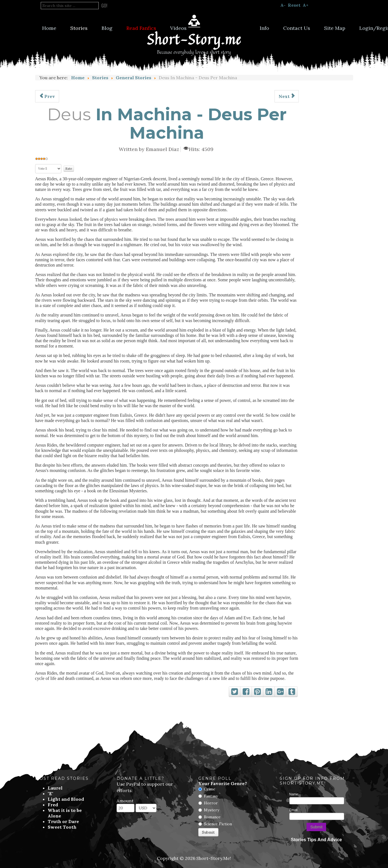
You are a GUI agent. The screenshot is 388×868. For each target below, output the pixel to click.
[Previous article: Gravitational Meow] (47, 96)
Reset (294, 5)
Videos (178, 28)
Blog (107, 28)
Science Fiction (218, 824)
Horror (211, 803)
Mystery (212, 810)
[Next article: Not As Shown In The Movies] (287, 96)
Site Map (335, 28)
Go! (104, 6)
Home (49, 28)
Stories (79, 28)
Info (264, 28)
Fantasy (211, 796)
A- (283, 5)
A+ (306, 5)
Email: (294, 810)
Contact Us (297, 28)
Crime (210, 789)
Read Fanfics (141, 28)
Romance (212, 817)
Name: (294, 794)
